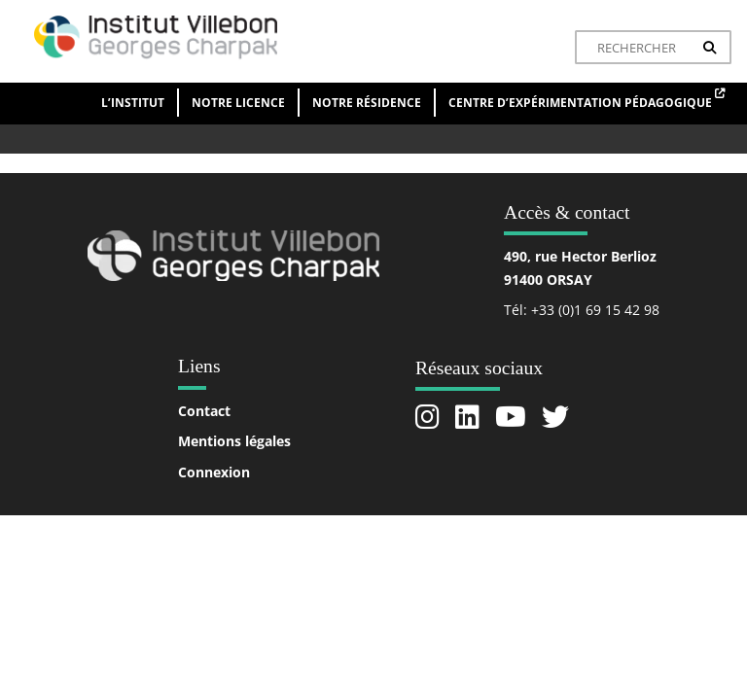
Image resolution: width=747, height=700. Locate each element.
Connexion (214, 472)
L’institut (133, 103)
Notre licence (238, 103)
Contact (204, 411)
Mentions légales (234, 441)
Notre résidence (367, 103)
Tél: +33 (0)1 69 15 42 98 (582, 310)
